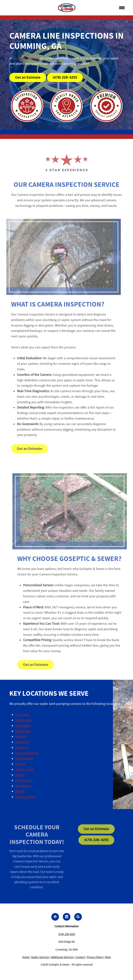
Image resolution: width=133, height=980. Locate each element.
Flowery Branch (27, 753)
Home (26, 957)
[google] (78, 917)
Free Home (23, 780)
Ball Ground (24, 759)
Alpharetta (23, 731)
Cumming (22, 715)
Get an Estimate (28, 77)
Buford (20, 764)
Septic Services (40, 957)
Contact (80, 957)
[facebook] (55, 917)
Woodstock (23, 786)
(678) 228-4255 (65, 77)
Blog (108, 957)
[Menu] (122, 8)
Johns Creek (24, 769)
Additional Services (62, 957)
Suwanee (22, 747)
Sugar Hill (22, 742)
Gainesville (23, 726)
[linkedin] (67, 917)
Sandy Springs (26, 797)
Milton (20, 775)
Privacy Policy (95, 957)
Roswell (21, 736)
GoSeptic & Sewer (26, 58)
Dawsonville (24, 720)
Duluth (20, 791)
